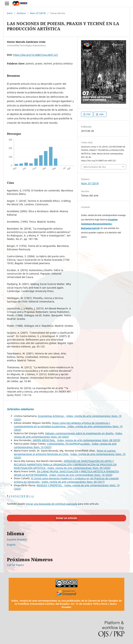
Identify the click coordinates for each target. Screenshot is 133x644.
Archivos (21, 13)
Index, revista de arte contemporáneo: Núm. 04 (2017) (73, 482)
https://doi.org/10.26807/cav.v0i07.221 (36, 55)
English (11, 545)
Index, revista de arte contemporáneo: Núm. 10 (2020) (81, 475)
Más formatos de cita (95, 167)
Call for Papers (15, 565)
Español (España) (17, 539)
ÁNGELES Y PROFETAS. (50, 485)
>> (33, 496)
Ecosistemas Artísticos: (51, 416)
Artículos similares (20, 409)
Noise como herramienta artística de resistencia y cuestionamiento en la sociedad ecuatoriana (62, 425)
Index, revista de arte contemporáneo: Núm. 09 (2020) (79, 468)
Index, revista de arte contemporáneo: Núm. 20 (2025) (68, 435)
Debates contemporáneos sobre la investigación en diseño (80, 433)
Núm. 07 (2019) (38, 13)
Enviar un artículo (66, 518)
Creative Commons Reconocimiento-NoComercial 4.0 (99, 224)
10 (27, 496)
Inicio (10, 13)
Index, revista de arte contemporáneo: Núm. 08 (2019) (89, 440)
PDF (88, 114)
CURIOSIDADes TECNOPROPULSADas (69, 444)
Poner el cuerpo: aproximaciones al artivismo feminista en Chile (65, 452)
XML (101, 114)
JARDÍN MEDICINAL (44, 440)
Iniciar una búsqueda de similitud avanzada (52, 504)
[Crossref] (66, 593)
